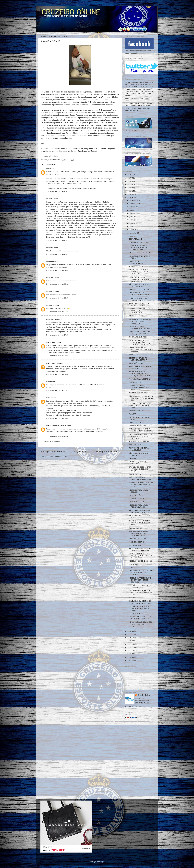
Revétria (49, 382)
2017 (130, 634)
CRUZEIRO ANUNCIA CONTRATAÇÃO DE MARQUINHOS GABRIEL (140, 374)
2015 (130, 641)
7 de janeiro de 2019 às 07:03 (57, 418)
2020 (130, 194)
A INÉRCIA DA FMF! (137, 267)
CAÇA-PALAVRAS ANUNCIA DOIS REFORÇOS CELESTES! (140, 321)
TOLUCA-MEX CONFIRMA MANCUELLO (139, 449)
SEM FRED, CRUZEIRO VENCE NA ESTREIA (138, 359)
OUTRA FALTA (135, 564)
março (132, 230)
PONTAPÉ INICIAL (136, 363)
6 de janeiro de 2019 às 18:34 (57, 254)
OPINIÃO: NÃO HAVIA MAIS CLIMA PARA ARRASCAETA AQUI (141, 523)
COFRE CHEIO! (135, 474)
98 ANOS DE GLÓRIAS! (138, 614)
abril (131, 226)
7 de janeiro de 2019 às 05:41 (57, 390)
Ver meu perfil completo (134, 706)
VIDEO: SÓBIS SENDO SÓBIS (141, 561)
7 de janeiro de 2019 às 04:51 (57, 356)
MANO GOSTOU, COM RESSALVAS (138, 299)
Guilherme (50, 278)
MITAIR (132, 567)
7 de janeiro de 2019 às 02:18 (57, 284)
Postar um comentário (52, 442)
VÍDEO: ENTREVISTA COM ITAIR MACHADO (140, 285)
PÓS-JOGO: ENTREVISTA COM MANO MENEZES (141, 304)
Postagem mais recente (53, 451)
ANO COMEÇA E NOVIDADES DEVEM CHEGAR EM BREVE (141, 624)
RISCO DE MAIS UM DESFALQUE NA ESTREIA (140, 479)
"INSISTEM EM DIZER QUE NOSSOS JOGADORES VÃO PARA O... (141, 592)
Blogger (102, 862)
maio (132, 223)
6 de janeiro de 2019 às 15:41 (57, 191)
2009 (130, 660)
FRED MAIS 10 (135, 382)
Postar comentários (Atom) (57, 457)
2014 (130, 644)
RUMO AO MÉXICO (137, 495)
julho (132, 217)
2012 (130, 651)
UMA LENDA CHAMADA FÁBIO (141, 426)
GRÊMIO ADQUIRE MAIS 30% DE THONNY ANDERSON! (141, 602)
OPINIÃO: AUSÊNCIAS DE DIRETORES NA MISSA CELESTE (139, 608)
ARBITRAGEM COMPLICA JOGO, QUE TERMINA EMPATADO (139, 272)
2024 (130, 181)
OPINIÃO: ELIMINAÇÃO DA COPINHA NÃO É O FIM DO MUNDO (141, 388)
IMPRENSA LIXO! (136, 545)
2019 (130, 198)
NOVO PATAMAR (136, 422)
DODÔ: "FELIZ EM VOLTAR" (140, 290)
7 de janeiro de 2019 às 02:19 (57, 298)
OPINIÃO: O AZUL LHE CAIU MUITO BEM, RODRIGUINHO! (140, 311)
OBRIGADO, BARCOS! (138, 337)
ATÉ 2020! (133, 598)
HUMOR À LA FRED (137, 502)
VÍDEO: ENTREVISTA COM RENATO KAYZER (140, 506)
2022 (130, 188)
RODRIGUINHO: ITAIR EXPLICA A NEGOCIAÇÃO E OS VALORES (141, 279)
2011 (130, 654)
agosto (132, 213)
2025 (130, 178)
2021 (130, 191)
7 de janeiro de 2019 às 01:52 (57, 270)
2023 (130, 184)
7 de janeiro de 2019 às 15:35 (57, 437)
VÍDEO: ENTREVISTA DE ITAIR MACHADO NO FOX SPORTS (141, 573)
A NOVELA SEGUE (136, 542)
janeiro (132, 236)
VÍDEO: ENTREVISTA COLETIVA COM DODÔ (139, 294)
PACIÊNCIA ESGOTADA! (139, 539)
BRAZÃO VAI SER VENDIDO (140, 253)
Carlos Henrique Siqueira (56, 426)
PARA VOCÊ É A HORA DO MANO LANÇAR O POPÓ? (140, 430)
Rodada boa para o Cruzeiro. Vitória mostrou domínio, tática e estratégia (138, 104)
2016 (130, 638)
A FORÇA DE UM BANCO (139, 441)
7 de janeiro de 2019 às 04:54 (57, 374)
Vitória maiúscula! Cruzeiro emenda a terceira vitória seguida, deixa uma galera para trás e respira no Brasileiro (139, 84)
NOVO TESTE (135, 355)
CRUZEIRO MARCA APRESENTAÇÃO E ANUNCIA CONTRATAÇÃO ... (141, 342)
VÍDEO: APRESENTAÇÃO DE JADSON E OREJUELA (140, 511)
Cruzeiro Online (144, 695)
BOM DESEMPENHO (137, 411)
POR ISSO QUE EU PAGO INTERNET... (139, 463)
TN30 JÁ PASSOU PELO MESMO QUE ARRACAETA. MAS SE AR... (141, 556)
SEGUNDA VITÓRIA (137, 316)
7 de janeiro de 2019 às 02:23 (57, 312)
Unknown (50, 262)
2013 (130, 647)
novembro (133, 204)
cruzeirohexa (52, 342)
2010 (130, 657)
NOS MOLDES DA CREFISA (140, 393)
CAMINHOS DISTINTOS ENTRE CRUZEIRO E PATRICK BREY (138, 248)
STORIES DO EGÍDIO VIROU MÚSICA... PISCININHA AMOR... (140, 469)
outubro (133, 207)
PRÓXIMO (133, 459)
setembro (133, 210)
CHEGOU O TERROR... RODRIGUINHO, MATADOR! (141, 327)
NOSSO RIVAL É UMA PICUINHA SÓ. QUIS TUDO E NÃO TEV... (141, 349)
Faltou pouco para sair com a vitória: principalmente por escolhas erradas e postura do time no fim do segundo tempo (139, 92)
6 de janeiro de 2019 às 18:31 (57, 240)
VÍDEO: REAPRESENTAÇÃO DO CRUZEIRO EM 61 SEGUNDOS (140, 580)
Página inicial (81, 451)
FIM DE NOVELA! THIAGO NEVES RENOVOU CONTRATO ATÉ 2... (139, 533)
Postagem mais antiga (108, 451)
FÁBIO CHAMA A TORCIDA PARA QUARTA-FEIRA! (139, 333)
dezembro (133, 200)
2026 (130, 175)
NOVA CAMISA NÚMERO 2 (139, 379)
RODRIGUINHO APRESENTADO (136, 262)
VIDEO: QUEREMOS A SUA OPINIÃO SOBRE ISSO (140, 549)
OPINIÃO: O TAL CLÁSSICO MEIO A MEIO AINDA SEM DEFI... (140, 405)
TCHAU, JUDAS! (135, 528)
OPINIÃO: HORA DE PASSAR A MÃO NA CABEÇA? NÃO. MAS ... (141, 485)
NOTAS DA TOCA (136, 445)
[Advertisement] (139, 760)
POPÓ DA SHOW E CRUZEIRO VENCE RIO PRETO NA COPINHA (141, 436)
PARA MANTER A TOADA (139, 242)
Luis (48, 169)
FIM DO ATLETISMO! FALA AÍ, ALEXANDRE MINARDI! (141, 618)
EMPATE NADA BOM (137, 239)
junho (132, 220)
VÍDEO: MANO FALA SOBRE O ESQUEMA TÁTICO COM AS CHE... (141, 398)
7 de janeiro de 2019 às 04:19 (57, 335)
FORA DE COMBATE (137, 499)
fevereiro (133, 233)
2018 (130, 631)
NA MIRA (133, 414)
